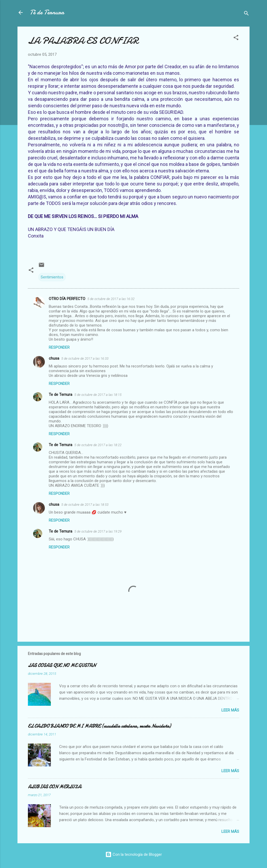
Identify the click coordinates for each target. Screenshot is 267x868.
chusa (54, 358)
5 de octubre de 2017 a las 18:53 (85, 505)
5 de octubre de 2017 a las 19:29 (98, 531)
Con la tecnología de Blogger (134, 854)
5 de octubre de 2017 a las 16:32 (111, 299)
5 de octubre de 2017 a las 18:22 (98, 445)
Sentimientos (52, 277)
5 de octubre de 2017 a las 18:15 (98, 395)
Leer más (230, 710)
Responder (59, 347)
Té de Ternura (47, 12)
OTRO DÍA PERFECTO (67, 299)
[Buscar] (246, 14)
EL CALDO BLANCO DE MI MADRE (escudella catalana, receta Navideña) (99, 726)
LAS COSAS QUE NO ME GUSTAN (62, 666)
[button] (236, 38)
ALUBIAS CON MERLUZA (54, 787)
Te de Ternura (60, 395)
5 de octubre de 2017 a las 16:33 (85, 358)
